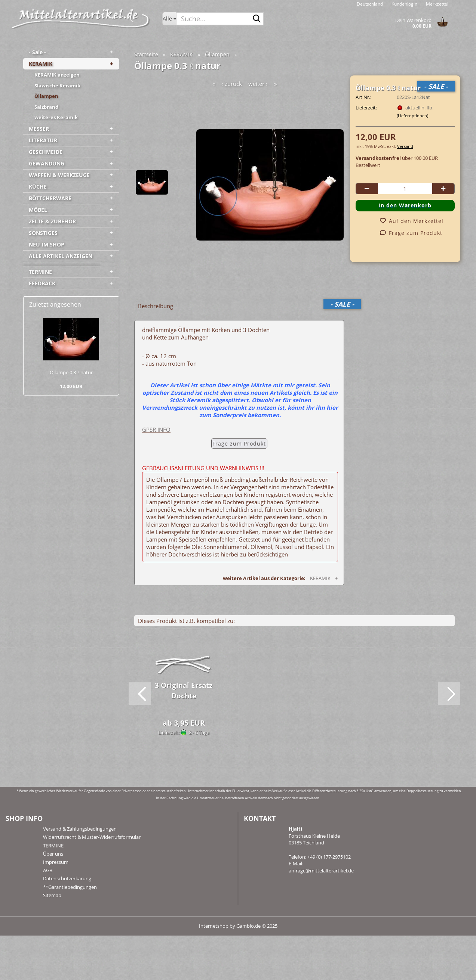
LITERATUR (43, 140)
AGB (48, 870)
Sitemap (52, 895)
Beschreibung (156, 306)
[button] (370, 4)
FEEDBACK (42, 283)
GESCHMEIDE (46, 152)
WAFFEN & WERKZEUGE (59, 175)
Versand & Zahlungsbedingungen (80, 829)
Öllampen (46, 96)
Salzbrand (46, 107)
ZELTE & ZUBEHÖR (52, 221)
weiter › (258, 84)
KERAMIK (41, 64)
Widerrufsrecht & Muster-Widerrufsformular (92, 837)
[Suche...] (169, 19)
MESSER (39, 129)
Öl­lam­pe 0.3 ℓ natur (71, 372)
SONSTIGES (43, 233)
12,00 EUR (71, 386)
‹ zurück (232, 84)
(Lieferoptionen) (412, 116)
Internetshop (214, 926)
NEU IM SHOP (47, 244)
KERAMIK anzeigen (57, 75)
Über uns (53, 854)
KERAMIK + (325, 578)
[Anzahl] (405, 189)
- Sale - (37, 52)
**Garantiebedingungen (70, 887)
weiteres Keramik (56, 117)
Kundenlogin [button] (404, 4)
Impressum (56, 862)
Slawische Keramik (57, 86)
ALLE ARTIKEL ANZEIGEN (61, 256)
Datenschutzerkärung (67, 878)
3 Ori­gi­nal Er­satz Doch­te (184, 690)
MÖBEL (38, 210)
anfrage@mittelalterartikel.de (321, 871)
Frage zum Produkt (239, 444)
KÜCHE (38, 187)
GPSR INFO (156, 429)
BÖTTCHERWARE (50, 198)
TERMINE (40, 272)
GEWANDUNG (47, 163)
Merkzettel (437, 4)
